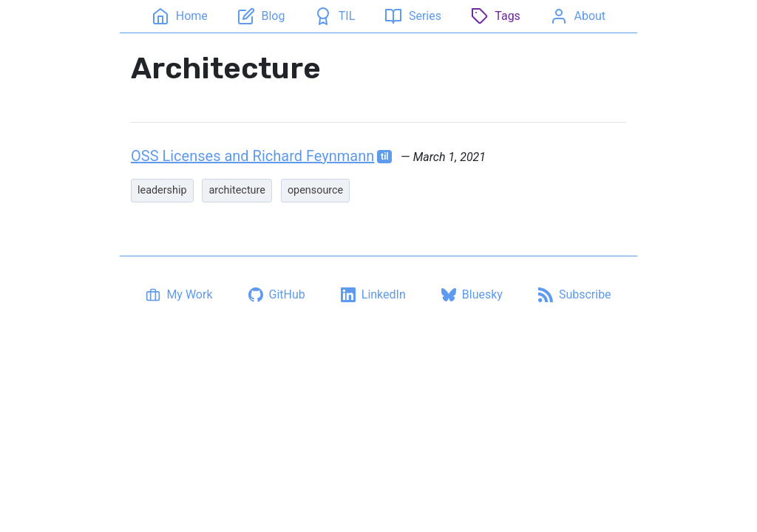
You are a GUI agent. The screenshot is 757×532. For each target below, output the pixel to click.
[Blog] (261, 16)
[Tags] (495, 16)
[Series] (413, 16)
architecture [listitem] (237, 190)
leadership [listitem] (162, 190)
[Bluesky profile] (472, 295)
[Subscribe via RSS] (575, 295)
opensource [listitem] (315, 190)
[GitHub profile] (277, 295)
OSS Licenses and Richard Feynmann (252, 156)
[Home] (179, 16)
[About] (578, 16)
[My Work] (179, 295)
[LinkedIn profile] (373, 295)
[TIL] (335, 16)
